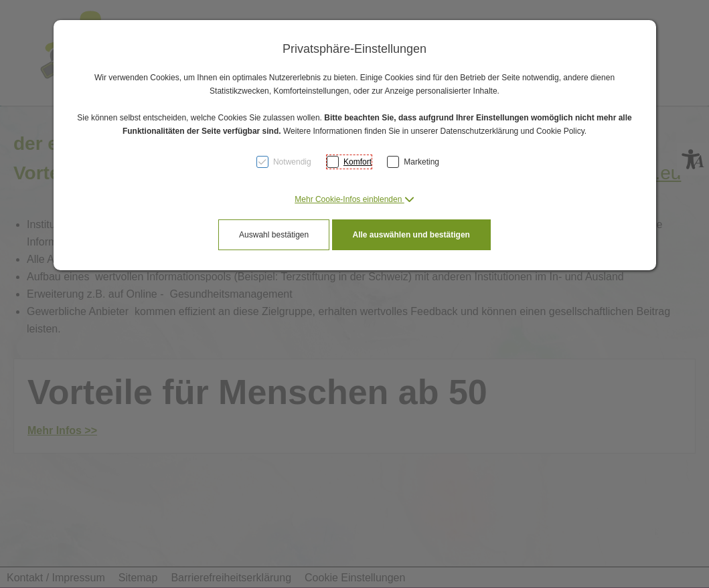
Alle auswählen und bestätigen (411, 235)
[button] (354, 199)
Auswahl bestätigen (274, 235)
